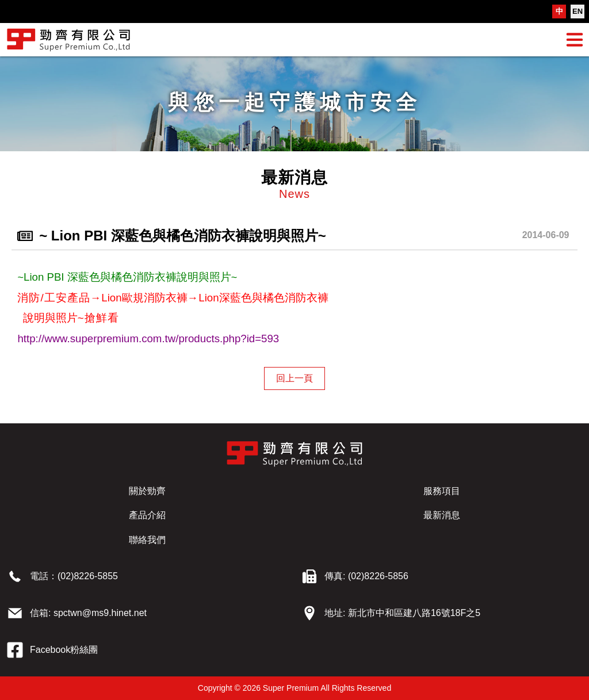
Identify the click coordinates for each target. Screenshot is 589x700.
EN (577, 11)
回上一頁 (294, 378)
